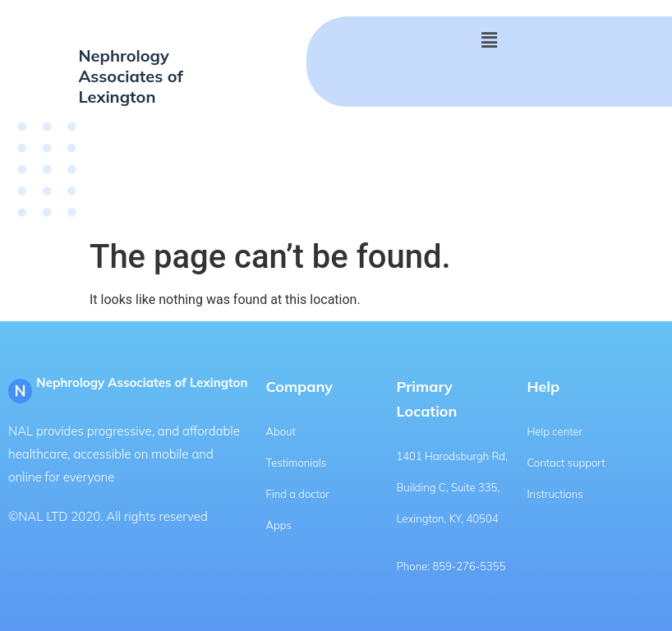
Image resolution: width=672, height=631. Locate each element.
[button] (489, 40)
